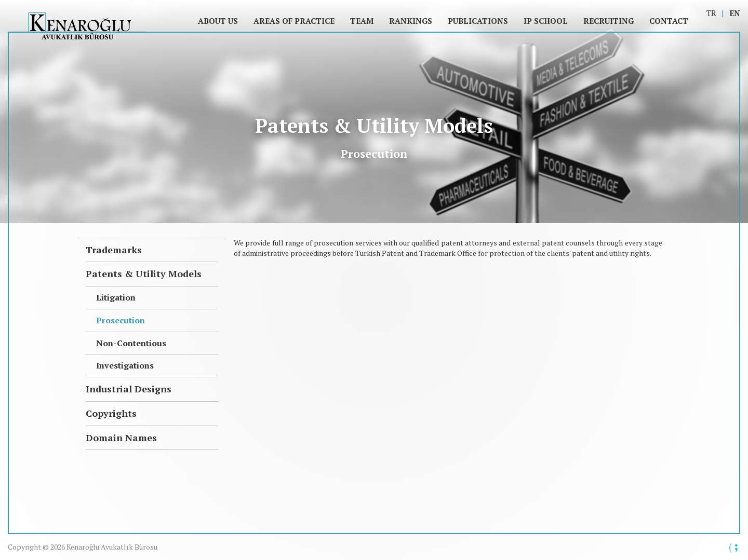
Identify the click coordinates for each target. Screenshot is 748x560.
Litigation (116, 297)
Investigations (125, 365)
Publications (478, 21)
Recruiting (609, 21)
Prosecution (121, 320)
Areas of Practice (294, 21)
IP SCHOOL (546, 21)
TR (711, 13)
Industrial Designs (129, 389)
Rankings (411, 21)
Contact (669, 21)
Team (362, 21)
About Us (218, 21)
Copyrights (111, 413)
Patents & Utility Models (144, 274)
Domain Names (121, 438)
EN (735, 13)
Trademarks (114, 250)
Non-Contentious (131, 343)
